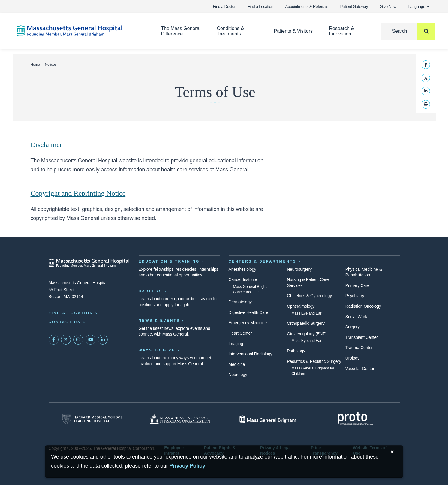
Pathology (296, 351)
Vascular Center (360, 369)
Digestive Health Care (248, 312)
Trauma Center (359, 348)
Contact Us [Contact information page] (65, 322)
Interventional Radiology (251, 354)
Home (35, 65)
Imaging (236, 344)
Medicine (237, 364)
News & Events (159, 321)
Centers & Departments (263, 261)
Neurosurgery (299, 269)
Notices (51, 65)
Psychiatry (355, 296)
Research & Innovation (341, 31)
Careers (151, 291)
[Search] (408, 31)
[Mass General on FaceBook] (54, 340)
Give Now (388, 6)
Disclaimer (46, 145)
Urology (352, 358)
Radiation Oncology (363, 306)
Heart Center (240, 333)
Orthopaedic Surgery (306, 323)
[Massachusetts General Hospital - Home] (89, 263)
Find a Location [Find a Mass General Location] (71, 313)
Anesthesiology (242, 269)
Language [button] (419, 6)
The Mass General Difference (181, 31)
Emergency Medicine (248, 323)
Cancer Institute (243, 279)
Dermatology (240, 302)
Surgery (353, 327)
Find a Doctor (224, 6)
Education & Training (169, 261)
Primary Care (357, 285)
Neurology (238, 375)
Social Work (356, 317)
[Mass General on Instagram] (78, 340)
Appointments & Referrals (307, 6)
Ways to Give (157, 350)
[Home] (80, 31)
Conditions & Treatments (231, 31)
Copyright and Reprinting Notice (78, 193)
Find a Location (260, 6)
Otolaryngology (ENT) (307, 334)
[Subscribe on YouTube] (91, 340)
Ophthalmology (301, 306)
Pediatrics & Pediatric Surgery (314, 361)
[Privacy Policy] (187, 466)
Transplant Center (362, 337)
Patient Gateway (354, 6)
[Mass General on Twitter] (66, 340)
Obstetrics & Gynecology (309, 296)
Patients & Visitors (293, 31)
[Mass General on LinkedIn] (103, 340)
